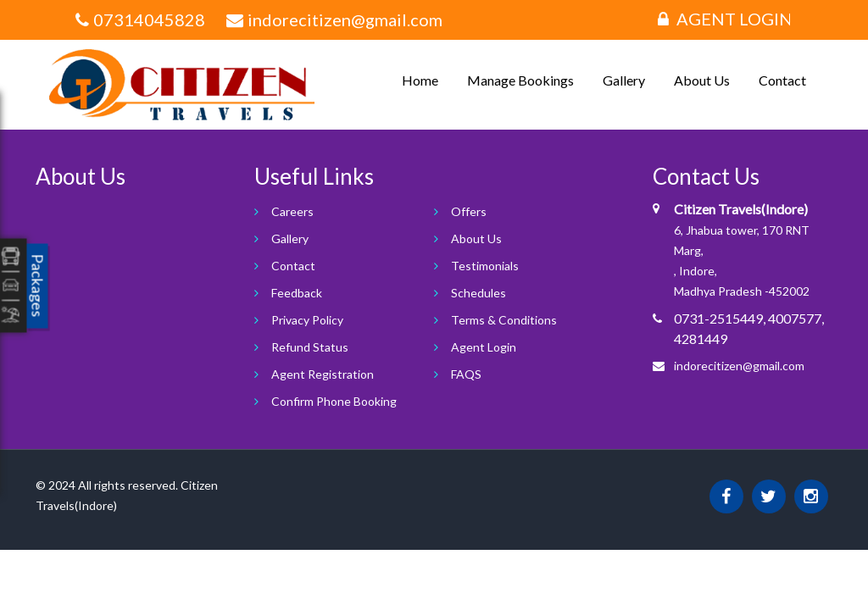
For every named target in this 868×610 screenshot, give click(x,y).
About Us (702, 80)
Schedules (479, 293)
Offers (469, 211)
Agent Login (725, 19)
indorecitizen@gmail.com (739, 366)
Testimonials (485, 266)
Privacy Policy (307, 320)
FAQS (466, 374)
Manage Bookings (520, 80)
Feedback (297, 293)
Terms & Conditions (504, 320)
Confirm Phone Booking (334, 401)
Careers (292, 211)
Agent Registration (323, 374)
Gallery (624, 80)
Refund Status (310, 347)
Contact (782, 80)
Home (420, 80)
